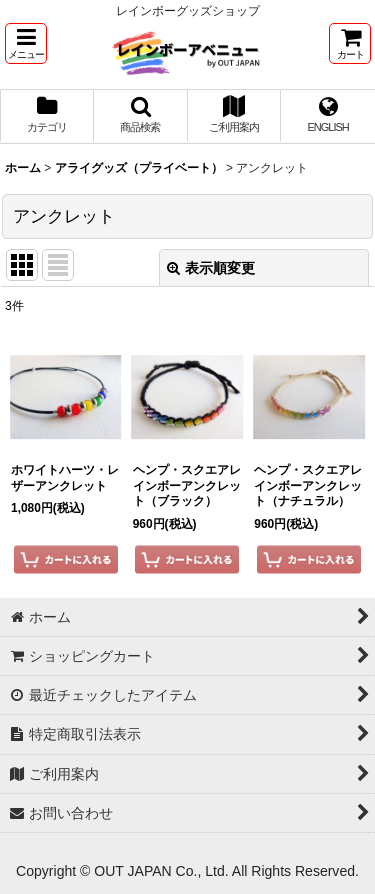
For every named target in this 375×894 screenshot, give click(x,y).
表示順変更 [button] (211, 268)
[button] (26, 43)
